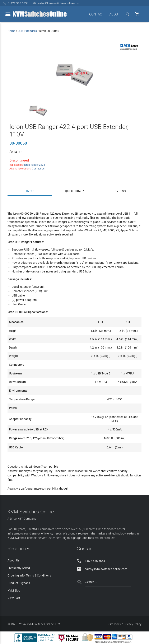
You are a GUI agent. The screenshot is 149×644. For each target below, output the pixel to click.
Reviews (119, 191)
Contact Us (38, 169)
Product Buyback (19, 583)
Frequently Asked (19, 568)
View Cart (14, 598)
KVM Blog (14, 591)
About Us (13, 560)
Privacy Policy (132, 624)
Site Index (115, 624)
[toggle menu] (8, 14)
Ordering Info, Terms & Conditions (29, 575)
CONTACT (97, 14)
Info (30, 191)
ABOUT (115, 14)
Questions (74, 191)
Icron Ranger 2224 (35, 165)
